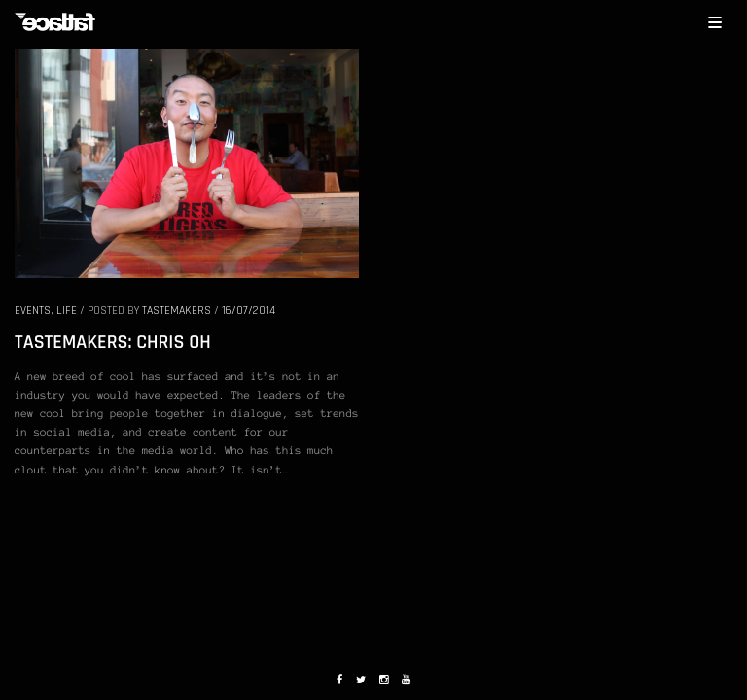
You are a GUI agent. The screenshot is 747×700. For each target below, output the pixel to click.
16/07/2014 (249, 311)
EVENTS (33, 311)
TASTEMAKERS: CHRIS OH (113, 342)
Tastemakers (177, 311)
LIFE (67, 311)
